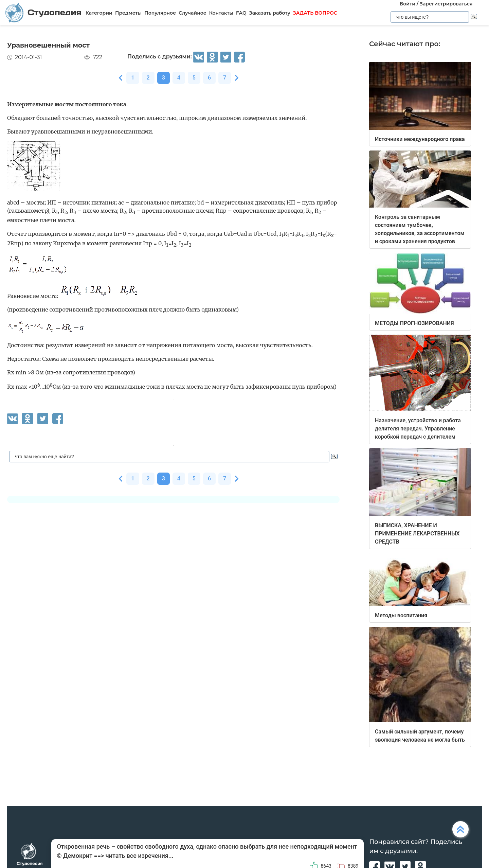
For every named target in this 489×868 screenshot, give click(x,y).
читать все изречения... (140, 856)
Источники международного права (420, 139)
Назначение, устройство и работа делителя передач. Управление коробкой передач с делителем (418, 429)
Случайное (193, 13)
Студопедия (43, 12)
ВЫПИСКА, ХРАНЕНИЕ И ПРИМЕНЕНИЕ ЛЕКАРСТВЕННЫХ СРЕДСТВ (417, 534)
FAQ (241, 13)
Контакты (221, 13)
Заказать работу (270, 13)
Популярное (160, 13)
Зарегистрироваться (446, 4)
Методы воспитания (401, 615)
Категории (99, 13)
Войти (407, 4)
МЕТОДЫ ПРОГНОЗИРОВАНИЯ (414, 323)
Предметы (128, 13)
